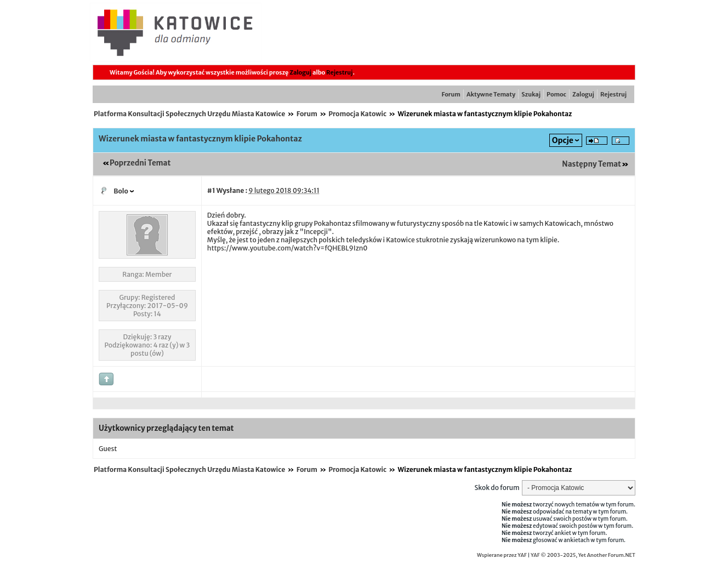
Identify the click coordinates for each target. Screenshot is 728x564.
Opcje (563, 140)
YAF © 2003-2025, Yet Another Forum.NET (583, 555)
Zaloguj (300, 72)
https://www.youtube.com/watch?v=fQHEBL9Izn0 (288, 248)
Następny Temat (591, 164)
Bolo (121, 191)
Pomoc (556, 94)
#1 (211, 190)
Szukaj (531, 94)
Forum (451, 94)
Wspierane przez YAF (502, 555)
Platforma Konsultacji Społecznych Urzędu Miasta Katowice (189, 114)
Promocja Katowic (357, 114)
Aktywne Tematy (491, 94)
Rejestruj (339, 72)
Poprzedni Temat (140, 163)
